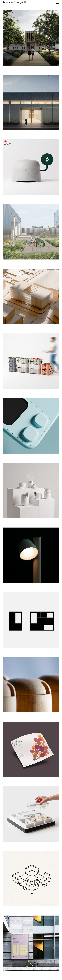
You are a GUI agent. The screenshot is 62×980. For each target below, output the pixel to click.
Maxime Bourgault (14, 2)
